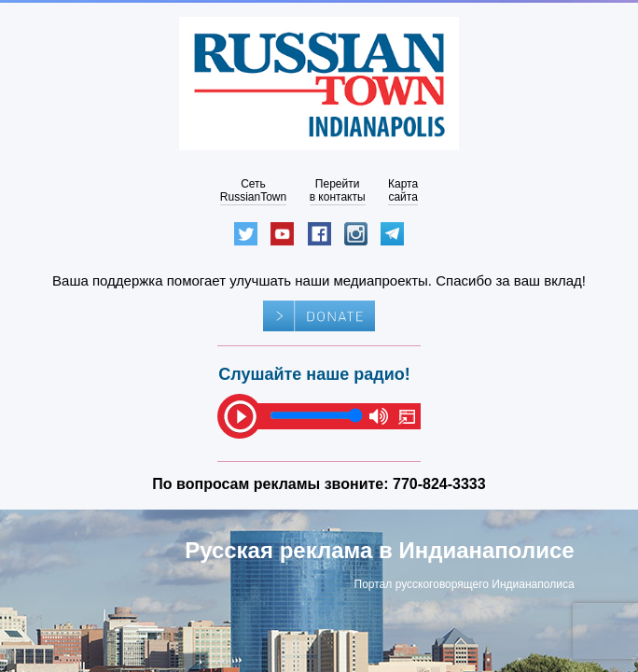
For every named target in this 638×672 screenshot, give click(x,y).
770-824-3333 (439, 484)
